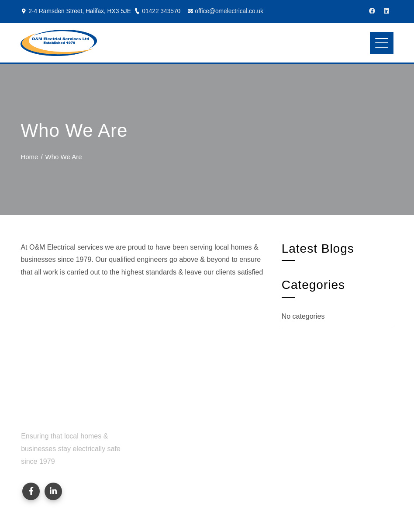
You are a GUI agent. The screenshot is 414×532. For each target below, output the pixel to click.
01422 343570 (161, 11)
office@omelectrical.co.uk (229, 11)
